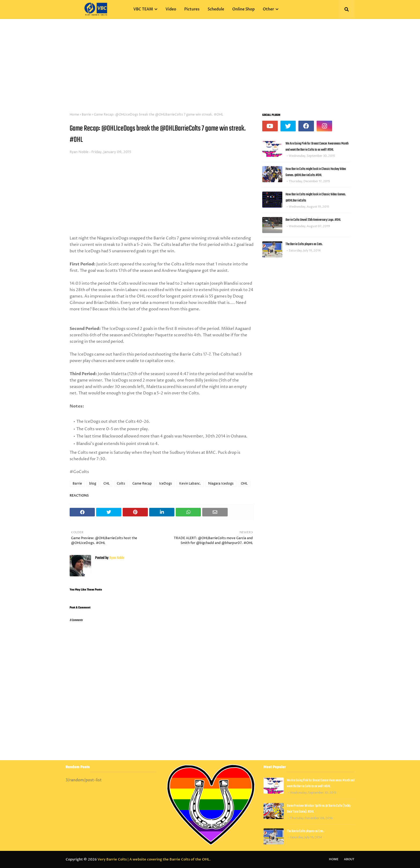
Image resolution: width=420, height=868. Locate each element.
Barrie (86, 115)
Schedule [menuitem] (216, 9)
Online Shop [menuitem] (243, 9)
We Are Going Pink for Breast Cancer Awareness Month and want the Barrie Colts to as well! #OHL (317, 147)
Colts (121, 484)
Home (74, 115)
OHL (244, 484)
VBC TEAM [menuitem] (143, 9)
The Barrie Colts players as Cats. (304, 244)
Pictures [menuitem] (192, 9)
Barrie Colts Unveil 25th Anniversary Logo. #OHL (313, 220)
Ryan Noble (79, 152)
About (349, 859)
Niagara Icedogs (221, 484)
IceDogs (166, 484)
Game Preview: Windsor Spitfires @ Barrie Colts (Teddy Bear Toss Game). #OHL (319, 809)
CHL (106, 484)
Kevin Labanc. (190, 484)
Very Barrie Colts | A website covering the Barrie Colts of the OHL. (154, 859)
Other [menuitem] (268, 9)
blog (93, 484)
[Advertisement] (210, 59)
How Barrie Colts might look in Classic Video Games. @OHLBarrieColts (316, 197)
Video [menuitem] (171, 9)
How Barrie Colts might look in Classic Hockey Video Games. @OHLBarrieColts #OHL (316, 172)
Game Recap (142, 484)
